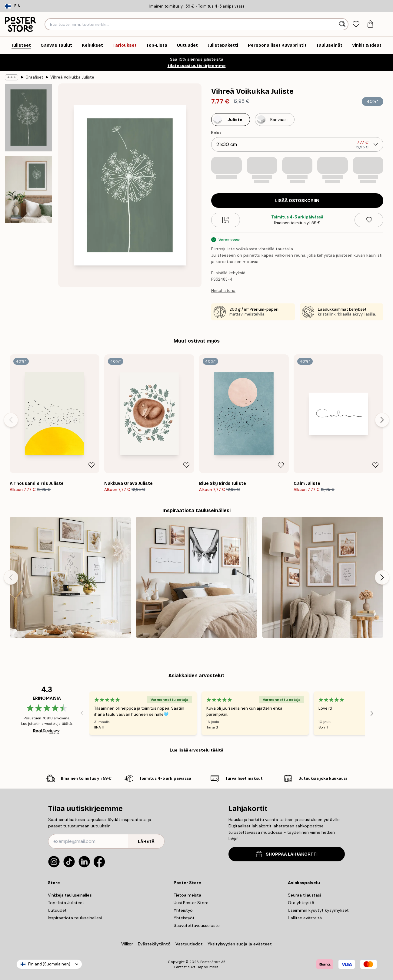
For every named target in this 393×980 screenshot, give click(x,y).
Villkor (127, 944)
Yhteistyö (183, 910)
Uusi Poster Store (191, 903)
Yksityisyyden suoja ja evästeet (240, 944)
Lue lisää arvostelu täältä (196, 750)
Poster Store (210, 962)
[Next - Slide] (382, 420)
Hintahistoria (223, 291)
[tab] (356, 24)
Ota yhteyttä (301, 903)
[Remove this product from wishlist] (369, 220)
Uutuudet (57, 910)
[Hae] (343, 24)
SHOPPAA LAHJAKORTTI (287, 854)
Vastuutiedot (189, 944)
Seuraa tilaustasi (304, 895)
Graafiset (34, 77)
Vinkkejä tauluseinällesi (70, 895)
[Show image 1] (28, 118)
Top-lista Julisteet (66, 903)
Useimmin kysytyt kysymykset (318, 910)
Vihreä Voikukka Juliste (72, 77)
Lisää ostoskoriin (297, 201)
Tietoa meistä (187, 895)
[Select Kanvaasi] (275, 120)
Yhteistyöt (184, 918)
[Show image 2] (28, 190)
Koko (216, 133)
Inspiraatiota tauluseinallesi (75, 918)
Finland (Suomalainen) (49, 964)
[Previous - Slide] (11, 420)
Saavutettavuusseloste (197, 925)
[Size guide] (226, 220)
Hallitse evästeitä (305, 918)
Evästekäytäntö (154, 944)
